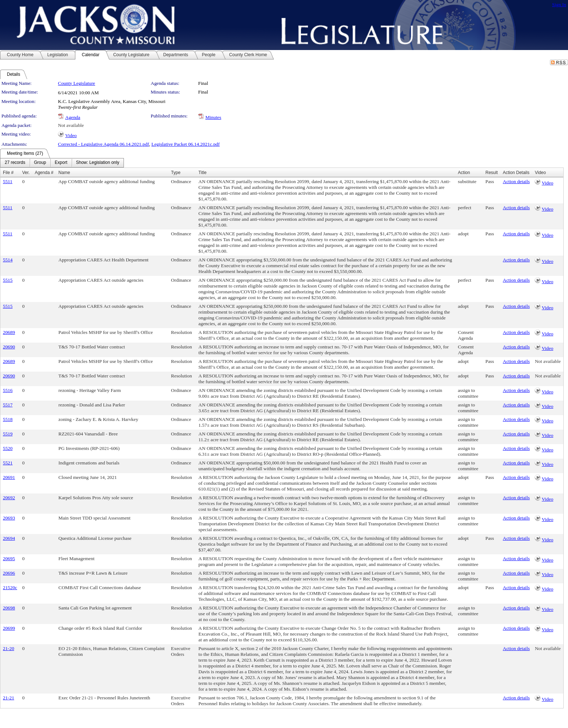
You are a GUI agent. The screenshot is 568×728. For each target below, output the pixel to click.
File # (8, 173)
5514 (8, 260)
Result (492, 173)
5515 (8, 280)
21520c (10, 588)
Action (464, 173)
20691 (9, 477)
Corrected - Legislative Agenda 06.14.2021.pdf (103, 144)
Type (176, 173)
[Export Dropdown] (61, 163)
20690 (9, 347)
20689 (9, 332)
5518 (8, 419)
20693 (9, 518)
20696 (9, 573)
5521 (8, 463)
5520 (8, 448)
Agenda (73, 117)
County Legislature (77, 83)
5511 (8, 181)
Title (202, 173)
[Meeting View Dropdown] (98, 163)
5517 (8, 405)
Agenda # (44, 173)
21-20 (9, 648)
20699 (9, 628)
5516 (8, 390)
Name (64, 173)
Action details (516, 181)
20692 (9, 498)
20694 (9, 538)
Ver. (26, 173)
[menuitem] (15, 163)
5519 (8, 434)
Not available (71, 125)
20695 (9, 559)
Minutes (213, 117)
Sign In (559, 5)
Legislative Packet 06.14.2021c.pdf (185, 144)
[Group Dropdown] (40, 163)
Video (71, 135)
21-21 (9, 698)
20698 (9, 608)
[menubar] (62, 163)
